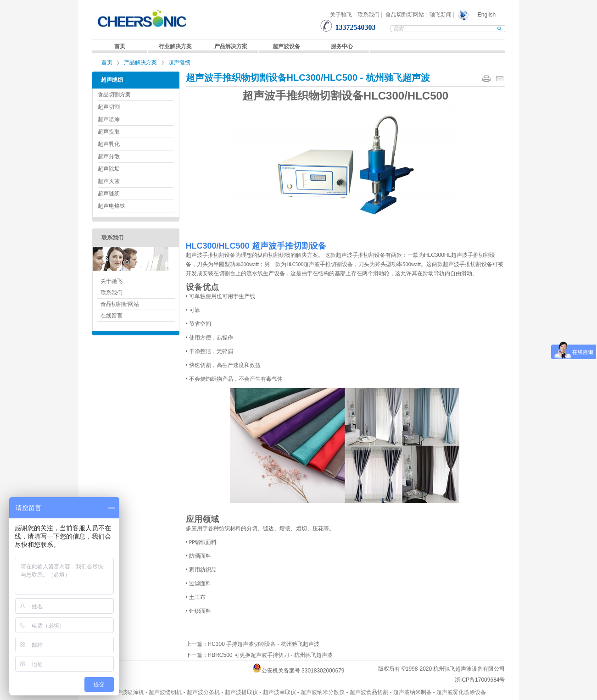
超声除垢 (109, 169)
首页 (120, 46)
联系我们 (368, 15)
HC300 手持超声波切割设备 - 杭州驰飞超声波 (264, 644)
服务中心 (342, 46)
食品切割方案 (114, 94)
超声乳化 (109, 144)
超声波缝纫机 (165, 692)
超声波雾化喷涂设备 (461, 692)
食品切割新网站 (405, 15)
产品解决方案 (231, 46)
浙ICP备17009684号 (480, 680)
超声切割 (109, 107)
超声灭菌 (109, 181)
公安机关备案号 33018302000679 (303, 671)
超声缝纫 (179, 62)
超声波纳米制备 (413, 692)
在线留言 (112, 316)
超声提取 (109, 132)
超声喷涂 (109, 119)
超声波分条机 (203, 692)
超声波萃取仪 (279, 692)
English (487, 15)
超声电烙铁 (112, 206)
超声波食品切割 (369, 692)
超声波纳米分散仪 (323, 692)
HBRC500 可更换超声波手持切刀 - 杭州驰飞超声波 (270, 655)
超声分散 (109, 156)
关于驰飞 (341, 15)
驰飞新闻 (441, 15)
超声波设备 (286, 46)
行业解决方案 (175, 46)
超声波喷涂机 (128, 692)
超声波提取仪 (241, 692)
